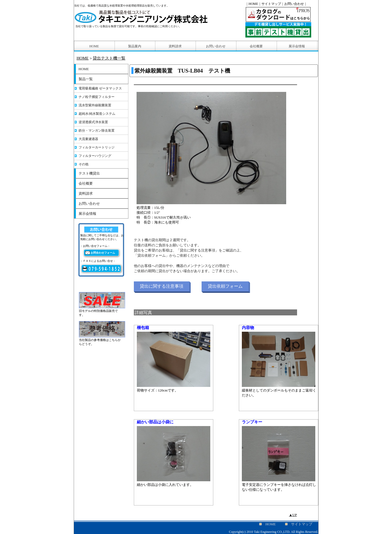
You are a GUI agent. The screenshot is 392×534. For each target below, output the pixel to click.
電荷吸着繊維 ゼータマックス (100, 88)
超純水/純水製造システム (97, 114)
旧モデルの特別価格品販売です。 (102, 311)
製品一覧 (86, 79)
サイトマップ (271, 4)
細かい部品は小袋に (155, 422)
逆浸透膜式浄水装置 (93, 122)
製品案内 (135, 46)
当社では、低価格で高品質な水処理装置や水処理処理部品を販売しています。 (122, 6)
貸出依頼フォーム (225, 286)
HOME (83, 58)
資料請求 (86, 193)
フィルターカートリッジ (97, 147)
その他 (84, 164)
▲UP (293, 515)
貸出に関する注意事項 (162, 286)
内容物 (248, 328)
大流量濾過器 (88, 139)
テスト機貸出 (89, 173)
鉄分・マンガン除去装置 (97, 131)
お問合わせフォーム (103, 253)
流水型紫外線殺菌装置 (95, 105)
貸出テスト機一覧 (109, 58)
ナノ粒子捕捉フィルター (97, 97)
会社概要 (86, 183)
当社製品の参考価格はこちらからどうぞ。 (102, 340)
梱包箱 (143, 328)
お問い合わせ (89, 204)
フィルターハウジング (95, 156)
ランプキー (252, 422)
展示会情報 (87, 214)
